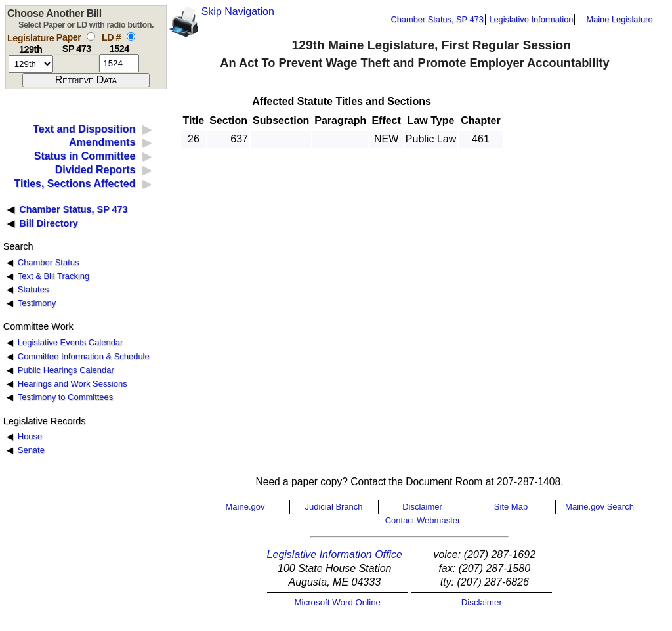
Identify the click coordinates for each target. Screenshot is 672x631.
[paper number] (76, 63)
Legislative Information (531, 19)
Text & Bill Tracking (53, 276)
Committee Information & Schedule (84, 356)
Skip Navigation (238, 11)
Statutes (33, 289)
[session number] (31, 64)
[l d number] (119, 63)
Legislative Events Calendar (71, 342)
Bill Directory (49, 223)
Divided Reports (95, 170)
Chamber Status (49, 262)
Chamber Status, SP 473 (437, 19)
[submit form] (86, 80)
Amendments (102, 142)
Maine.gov (245, 507)
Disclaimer (422, 507)
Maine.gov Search (599, 507)
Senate (31, 450)
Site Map (511, 507)
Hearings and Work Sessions (73, 384)
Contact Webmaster (423, 520)
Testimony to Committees (65, 397)
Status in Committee (85, 156)
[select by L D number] (131, 36)
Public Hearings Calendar (66, 370)
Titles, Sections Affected (74, 184)
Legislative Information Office (335, 555)
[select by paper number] (91, 36)
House (30, 436)
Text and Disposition (84, 129)
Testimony (37, 303)
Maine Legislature (619, 19)
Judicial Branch (333, 507)
